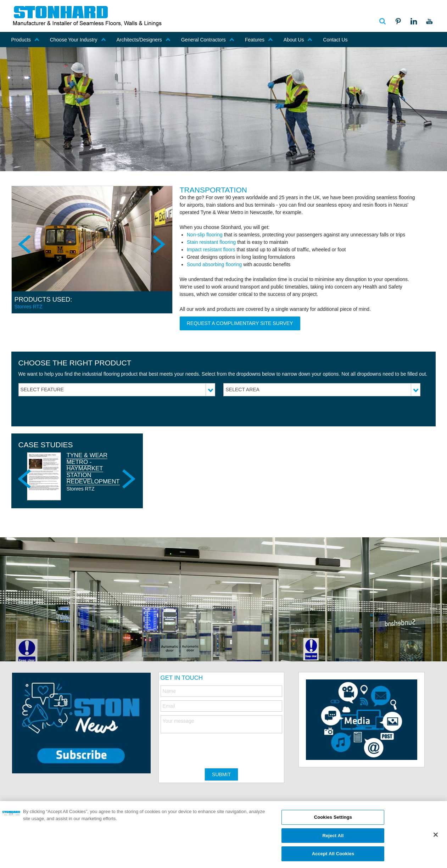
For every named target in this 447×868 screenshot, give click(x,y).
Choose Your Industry (78, 40)
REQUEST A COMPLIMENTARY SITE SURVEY (240, 323)
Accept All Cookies (333, 856)
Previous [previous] (26, 244)
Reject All (333, 838)
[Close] (436, 837)
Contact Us (335, 40)
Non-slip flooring (205, 235)
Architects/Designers (143, 40)
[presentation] (214, 747)
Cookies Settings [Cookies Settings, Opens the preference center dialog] (333, 820)
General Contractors (208, 40)
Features (259, 40)
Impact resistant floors (211, 250)
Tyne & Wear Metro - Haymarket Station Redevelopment (93, 468)
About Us (298, 40)
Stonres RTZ (29, 307)
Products (25, 40)
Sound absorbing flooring (214, 264)
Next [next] (158, 244)
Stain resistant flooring (211, 242)
